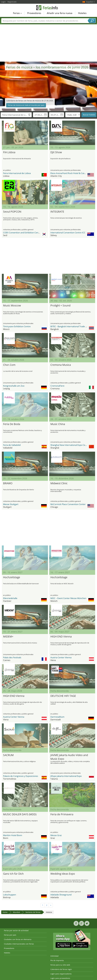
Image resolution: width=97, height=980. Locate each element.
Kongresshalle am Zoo (14, 386)
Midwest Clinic (59, 483)
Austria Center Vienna (61, 657)
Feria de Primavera (62, 814)
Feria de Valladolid (12, 445)
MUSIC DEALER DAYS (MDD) (20, 814)
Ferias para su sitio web (60, 965)
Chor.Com (9, 365)
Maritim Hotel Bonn (13, 835)
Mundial (16, 912)
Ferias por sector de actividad (16, 930)
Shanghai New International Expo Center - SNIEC (74, 445)
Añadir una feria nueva (60, 13)
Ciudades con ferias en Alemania (18, 939)
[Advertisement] (49, 43)
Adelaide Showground (61, 895)
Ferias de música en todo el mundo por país (26, 105)
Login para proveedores (60, 978)
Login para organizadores (61, 974)
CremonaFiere (57, 386)
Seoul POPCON (12, 212)
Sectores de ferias (33, 912)
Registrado (12, 2)
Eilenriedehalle (10, 598)
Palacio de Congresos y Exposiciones (21, 776)
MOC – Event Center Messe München (68, 598)
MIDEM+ (8, 636)
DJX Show (56, 152)
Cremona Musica (61, 365)
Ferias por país (10, 935)
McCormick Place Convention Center (68, 504)
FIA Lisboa (9, 152)
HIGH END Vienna (61, 636)
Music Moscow (12, 305)
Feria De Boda (12, 424)
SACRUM (8, 755)
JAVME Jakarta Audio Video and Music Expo (69, 757)
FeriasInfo (49, 8)
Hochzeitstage (12, 577)
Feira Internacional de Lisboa (17, 173)
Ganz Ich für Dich (13, 874)
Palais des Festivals (12, 657)
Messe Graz (56, 835)
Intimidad (54, 956)
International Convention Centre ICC (68, 233)
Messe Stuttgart (11, 504)
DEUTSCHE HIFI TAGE (63, 696)
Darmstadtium (57, 717)
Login (3, 2)
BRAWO (8, 483)
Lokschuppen (10, 895)
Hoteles (82, 13)
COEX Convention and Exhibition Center (22, 233)
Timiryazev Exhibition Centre (17, 326)
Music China (58, 424)
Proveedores (34, 13)
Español (90, 2)
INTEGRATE (57, 212)
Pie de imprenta (57, 960)
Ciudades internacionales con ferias (19, 944)
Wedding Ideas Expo (63, 874)
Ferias (17, 13)
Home (5, 912)
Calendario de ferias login (61, 969)
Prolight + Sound (60, 305)
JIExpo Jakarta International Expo (66, 776)
